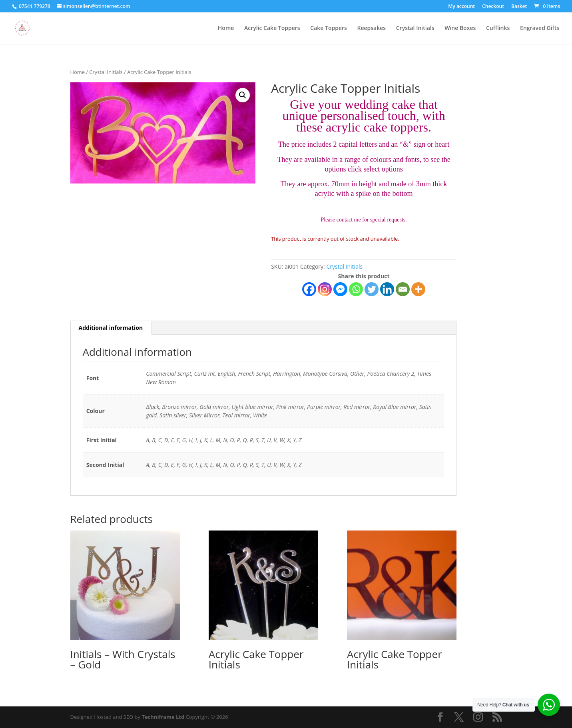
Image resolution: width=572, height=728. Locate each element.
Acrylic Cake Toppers (272, 28)
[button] (243, 95)
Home (226, 28)
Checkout (493, 7)
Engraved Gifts (540, 28)
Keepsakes (371, 28)
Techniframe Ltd (163, 717)
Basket (519, 7)
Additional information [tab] (111, 328)
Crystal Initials (415, 28)
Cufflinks (498, 28)
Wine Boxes (460, 28)
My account (461, 7)
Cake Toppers (329, 28)
